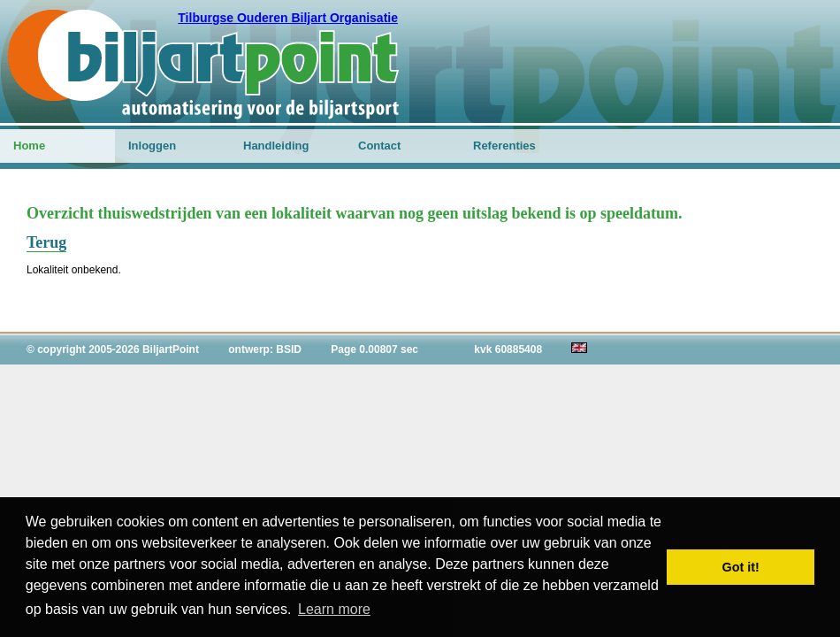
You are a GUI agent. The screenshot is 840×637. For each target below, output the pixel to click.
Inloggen (152, 146)
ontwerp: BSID (265, 349)
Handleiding (276, 146)
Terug (46, 242)
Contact (379, 146)
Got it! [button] (741, 567)
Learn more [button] (334, 609)
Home (29, 146)
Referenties (504, 146)
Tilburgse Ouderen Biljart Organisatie (288, 18)
